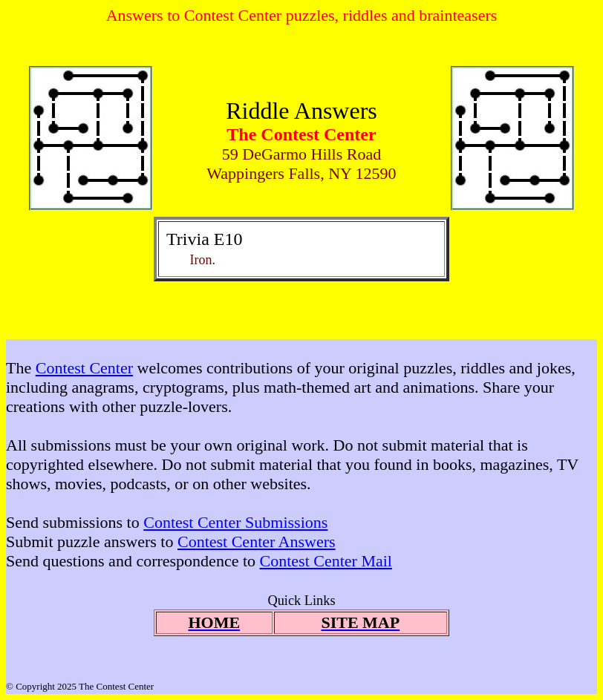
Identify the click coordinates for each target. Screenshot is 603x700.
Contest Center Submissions (235, 522)
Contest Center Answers (257, 542)
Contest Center (84, 368)
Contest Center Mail (326, 561)
